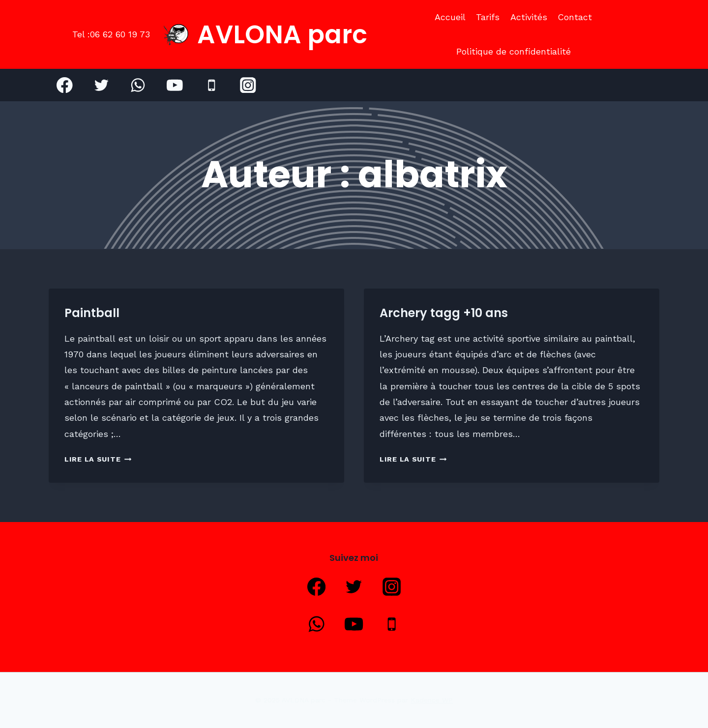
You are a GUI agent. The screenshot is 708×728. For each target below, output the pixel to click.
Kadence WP (432, 700)
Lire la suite (98, 459)
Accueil (450, 17)
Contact (575, 17)
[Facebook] (65, 85)
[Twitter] (102, 85)
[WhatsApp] (138, 85)
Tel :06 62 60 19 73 (111, 34)
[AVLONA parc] (265, 35)
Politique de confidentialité (514, 51)
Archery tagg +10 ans (444, 313)
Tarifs (488, 17)
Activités (529, 17)
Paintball (92, 313)
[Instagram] (248, 85)
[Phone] (211, 85)
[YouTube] (175, 85)
